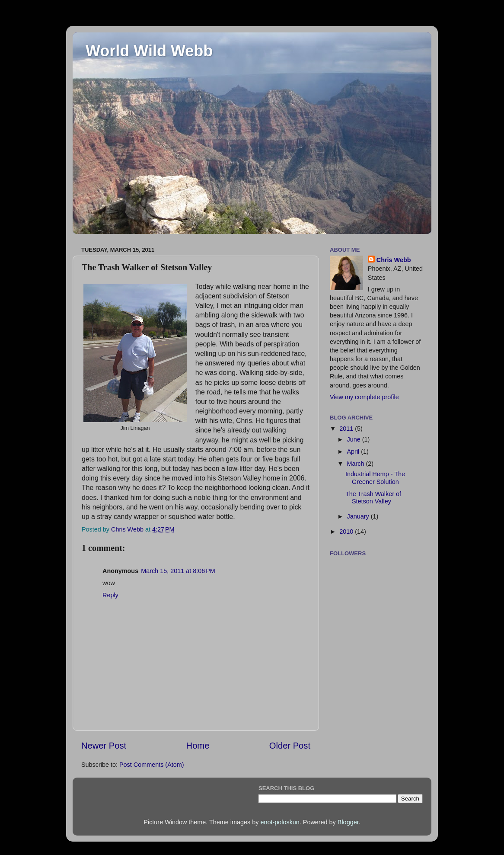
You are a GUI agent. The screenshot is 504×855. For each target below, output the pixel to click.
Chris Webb (394, 260)
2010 (347, 532)
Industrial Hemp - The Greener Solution (375, 478)
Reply (110, 595)
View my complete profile (364, 397)
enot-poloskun (280, 822)
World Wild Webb (149, 51)
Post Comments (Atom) (152, 765)
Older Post (290, 746)
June (355, 439)
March (357, 464)
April (354, 452)
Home (198, 746)
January (359, 516)
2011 (347, 429)
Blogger (348, 822)
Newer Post (104, 746)
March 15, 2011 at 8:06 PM (178, 571)
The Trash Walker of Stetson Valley (373, 498)
